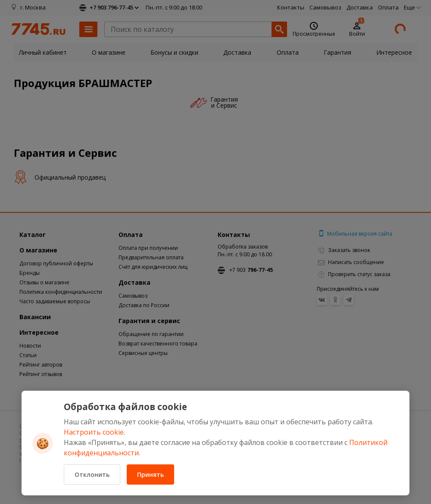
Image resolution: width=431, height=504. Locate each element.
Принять (150, 474)
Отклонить (92, 474)
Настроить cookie (94, 432)
